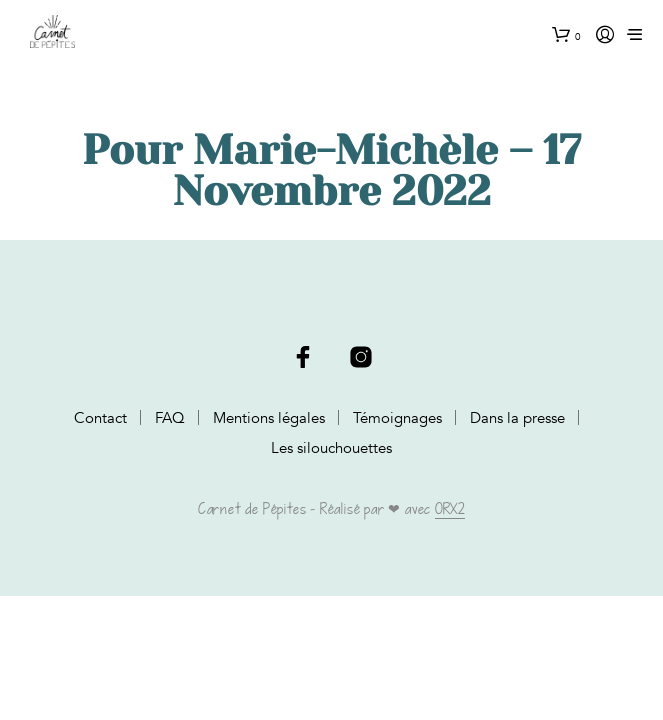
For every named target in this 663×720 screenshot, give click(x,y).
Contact (100, 418)
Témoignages (397, 418)
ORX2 (450, 511)
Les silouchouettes (331, 448)
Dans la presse (517, 418)
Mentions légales (269, 418)
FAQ (170, 418)
